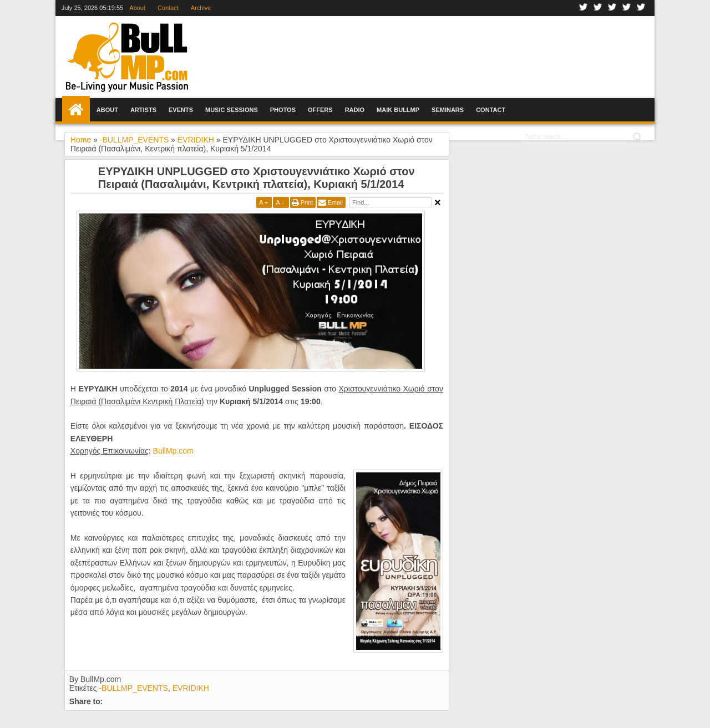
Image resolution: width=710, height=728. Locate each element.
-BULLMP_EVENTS (133, 688)
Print (307, 202)
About (137, 8)
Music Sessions (232, 110)
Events (181, 110)
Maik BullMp (398, 110)
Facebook (584, 8)
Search (637, 137)
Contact (168, 8)
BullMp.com (173, 451)
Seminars (448, 110)
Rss (641, 8)
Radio (355, 110)
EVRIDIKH (191, 688)
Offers (320, 110)
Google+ (612, 8)
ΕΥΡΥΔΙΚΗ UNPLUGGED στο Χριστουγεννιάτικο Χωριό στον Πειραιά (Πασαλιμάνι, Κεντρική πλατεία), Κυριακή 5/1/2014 (257, 178)
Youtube (627, 8)
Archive (201, 8)
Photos (283, 110)
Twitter (598, 8)
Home (76, 110)
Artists (143, 110)
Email (335, 202)
